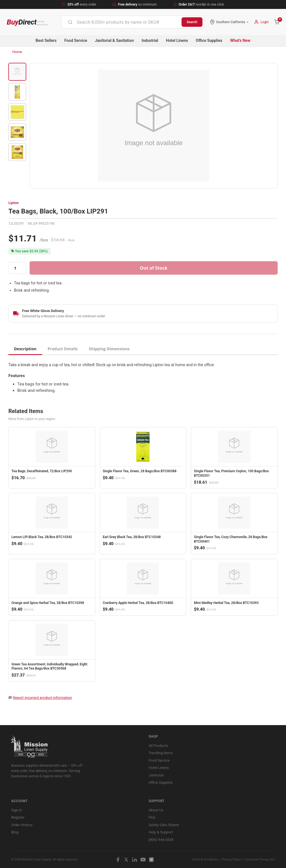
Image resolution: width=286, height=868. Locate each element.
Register (18, 817)
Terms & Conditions (205, 859)
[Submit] (70, 22)
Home (17, 52)
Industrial (150, 40)
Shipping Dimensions (109, 349)
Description (25, 349)
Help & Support (161, 832)
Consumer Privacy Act (260, 859)
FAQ (152, 817)
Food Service (76, 40)
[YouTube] (143, 860)
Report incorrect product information (42, 698)
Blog (15, 832)
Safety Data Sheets (164, 825)
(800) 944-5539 (161, 840)
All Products (158, 746)
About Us (156, 810)
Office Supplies (209, 40)
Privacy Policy (232, 859)
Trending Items (161, 753)
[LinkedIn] (135, 860)
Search (192, 22)
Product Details (63, 349)
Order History (22, 825)
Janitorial (156, 775)
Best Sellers (46, 40)
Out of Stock (154, 268)
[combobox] (121, 22)
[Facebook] (118, 860)
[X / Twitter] (126, 860)
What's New (240, 40)
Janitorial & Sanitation (114, 40)
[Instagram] (151, 860)
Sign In (17, 810)
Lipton (14, 203)
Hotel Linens (177, 40)
